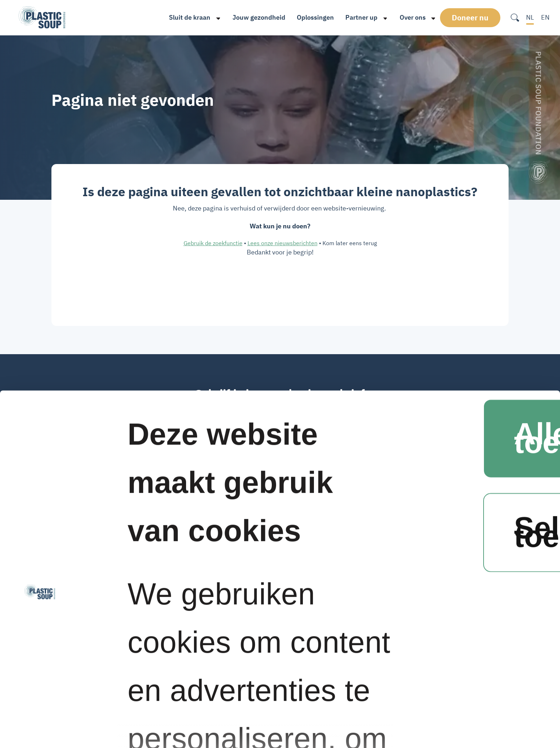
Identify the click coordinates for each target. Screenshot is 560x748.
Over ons (409, 17)
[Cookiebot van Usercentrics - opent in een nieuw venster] (40, 709)
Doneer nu (472, 18)
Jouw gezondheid (256, 17)
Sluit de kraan (187, 17)
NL (530, 17)
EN (545, 17)
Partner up (359, 17)
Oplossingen (312, 17)
